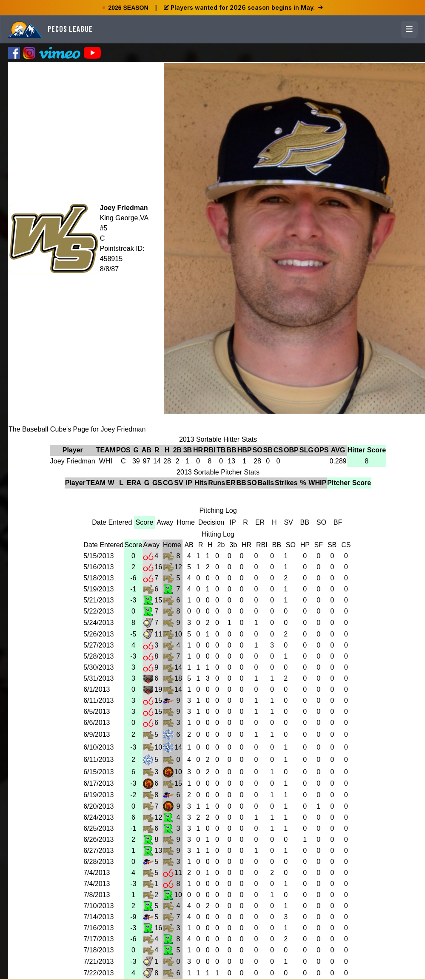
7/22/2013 (98, 973)
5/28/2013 (98, 656)
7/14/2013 (98, 917)
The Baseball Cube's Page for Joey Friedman (77, 429)
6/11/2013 (98, 700)
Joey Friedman (124, 208)
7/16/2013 (98, 928)
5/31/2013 (98, 678)
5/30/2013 (98, 667)
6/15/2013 (98, 772)
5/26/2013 (98, 634)
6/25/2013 (98, 828)
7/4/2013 (97, 873)
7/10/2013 (98, 906)
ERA (134, 483)
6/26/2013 (98, 839)
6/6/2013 (97, 723)
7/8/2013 (97, 895)
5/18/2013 (98, 578)
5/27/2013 (98, 645)
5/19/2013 (98, 589)
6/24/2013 (98, 817)
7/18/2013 (98, 950)
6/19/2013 (98, 795)
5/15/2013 (98, 556)
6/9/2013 (97, 734)
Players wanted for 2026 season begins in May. (243, 7)
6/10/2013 (98, 747)
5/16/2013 (98, 567)
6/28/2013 (98, 862)
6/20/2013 (98, 806)
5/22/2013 (98, 611)
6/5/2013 (97, 712)
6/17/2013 (98, 783)
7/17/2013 (98, 939)
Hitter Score (367, 450)
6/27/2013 (98, 851)
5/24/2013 (98, 623)
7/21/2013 (98, 962)
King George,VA (124, 218)
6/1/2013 (97, 689)
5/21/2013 (98, 600)
